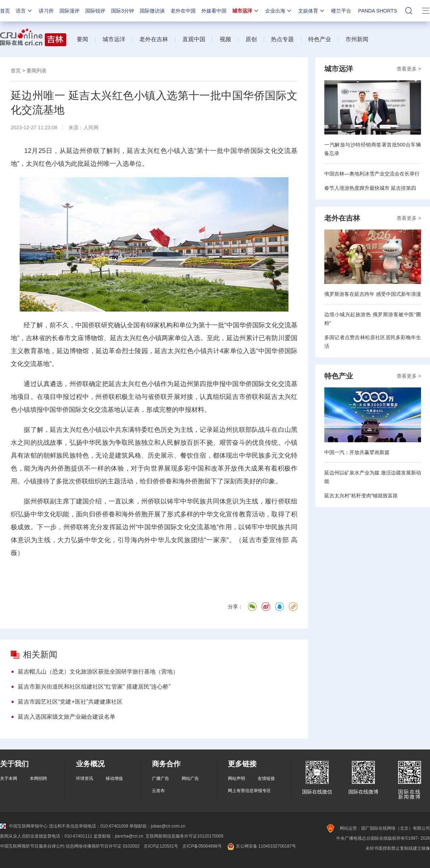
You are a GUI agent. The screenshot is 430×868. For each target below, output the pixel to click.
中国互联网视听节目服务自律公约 (32, 846)
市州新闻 (357, 39)
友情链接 (266, 778)
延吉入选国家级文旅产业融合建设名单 (67, 717)
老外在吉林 (154, 39)
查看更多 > (409, 69)
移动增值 (114, 778)
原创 (251, 39)
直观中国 (194, 39)
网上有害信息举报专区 (249, 791)
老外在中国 (183, 11)
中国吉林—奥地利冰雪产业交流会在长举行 (372, 174)
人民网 (91, 127)
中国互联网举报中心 (24, 826)
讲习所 (46, 11)
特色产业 (320, 39)
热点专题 (282, 39)
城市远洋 (246, 11)
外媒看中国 (214, 11)
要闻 (82, 39)
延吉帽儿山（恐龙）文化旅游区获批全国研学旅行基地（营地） (98, 672)
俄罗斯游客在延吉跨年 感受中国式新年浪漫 (373, 294)
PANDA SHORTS (378, 11)
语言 (24, 11)
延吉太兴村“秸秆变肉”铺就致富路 (361, 496)
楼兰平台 (341, 11)
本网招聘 (38, 778)
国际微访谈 (152, 11)
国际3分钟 (123, 11)
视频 (225, 39)
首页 (5, 11)
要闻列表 (37, 71)
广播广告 (161, 778)
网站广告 (190, 778)
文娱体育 (312, 11)
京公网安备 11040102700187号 (261, 846)
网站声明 (236, 778)
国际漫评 (70, 11)
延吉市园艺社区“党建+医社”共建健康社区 (70, 702)
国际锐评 (95, 11)
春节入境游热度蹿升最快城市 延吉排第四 (370, 188)
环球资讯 (85, 778)
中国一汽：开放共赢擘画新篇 (357, 452)
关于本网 (9, 778)
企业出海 (279, 11)
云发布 (158, 791)
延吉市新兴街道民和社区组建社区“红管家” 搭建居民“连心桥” (94, 687)
